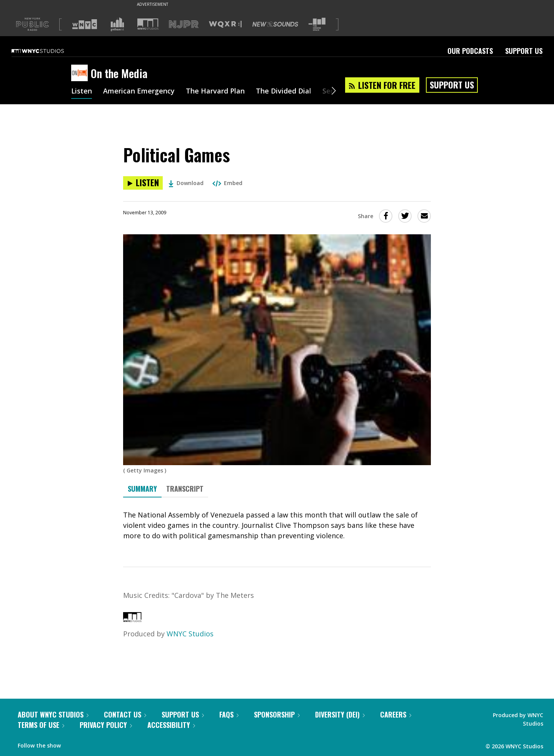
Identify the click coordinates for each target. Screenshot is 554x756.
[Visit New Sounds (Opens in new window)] (275, 24)
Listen (82, 92)
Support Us (524, 51)
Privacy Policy (106, 725)
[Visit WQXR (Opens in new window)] (225, 24)
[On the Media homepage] (81, 73)
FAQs (229, 714)
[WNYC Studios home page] (47, 51)
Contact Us (125, 714)
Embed (227, 183)
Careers (396, 714)
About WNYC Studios (53, 714)
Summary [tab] (142, 489)
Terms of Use (41, 725)
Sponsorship (277, 714)
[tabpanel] (277, 525)
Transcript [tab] (185, 489)
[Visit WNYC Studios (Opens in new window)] (148, 24)
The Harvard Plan (215, 92)
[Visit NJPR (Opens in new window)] (184, 24)
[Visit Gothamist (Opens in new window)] (117, 24)
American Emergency (139, 92)
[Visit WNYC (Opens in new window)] (85, 24)
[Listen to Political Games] (143, 183)
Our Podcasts (470, 51)
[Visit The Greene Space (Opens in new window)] (317, 24)
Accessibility (171, 725)
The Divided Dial (284, 92)
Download (186, 183)
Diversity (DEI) (340, 714)
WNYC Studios (190, 634)
